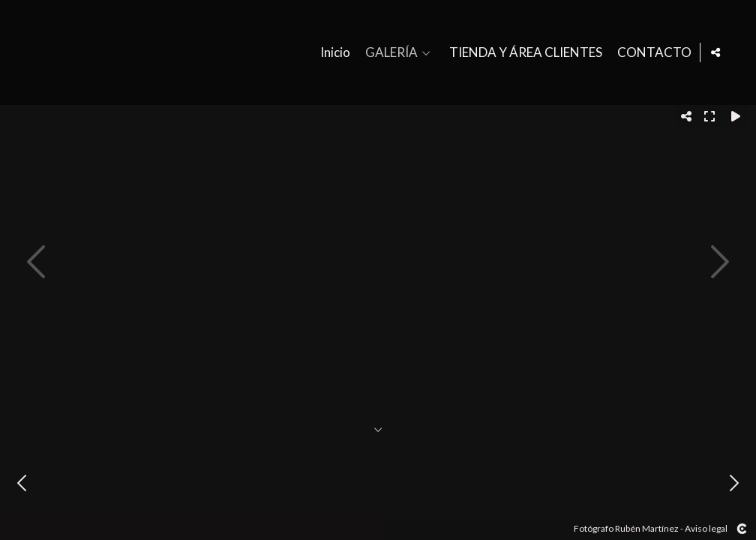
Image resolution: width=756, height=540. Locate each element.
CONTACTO (651, 53)
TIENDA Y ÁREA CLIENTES (523, 53)
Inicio (332, 53)
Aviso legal (706, 528)
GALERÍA (388, 53)
